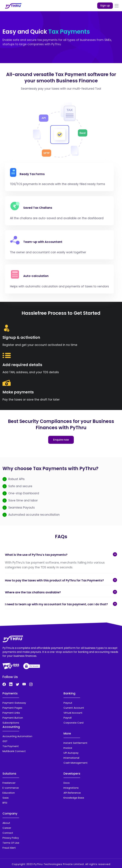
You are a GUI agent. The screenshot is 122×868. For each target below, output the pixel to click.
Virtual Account (73, 713)
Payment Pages (12, 708)
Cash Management (76, 763)
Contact (8, 833)
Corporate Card (73, 723)
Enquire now (61, 440)
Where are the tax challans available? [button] (33, 592)
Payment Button (13, 718)
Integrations (71, 788)
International (71, 758)
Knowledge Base (74, 798)
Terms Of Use (11, 843)
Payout (68, 703)
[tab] (61, 554)
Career (7, 828)
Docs (67, 783)
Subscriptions (11, 723)
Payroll (67, 718)
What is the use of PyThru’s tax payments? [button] (36, 555)
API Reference (72, 793)
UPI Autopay (71, 753)
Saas (6, 798)
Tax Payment (11, 746)
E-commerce (11, 788)
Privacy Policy (11, 838)
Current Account (74, 708)
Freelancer (9, 783)
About (6, 823)
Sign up (105, 6)
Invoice (68, 748)
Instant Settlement (75, 743)
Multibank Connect (14, 751)
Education (9, 793)
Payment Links (11, 713)
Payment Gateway (14, 703)
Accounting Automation (17, 736)
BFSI (5, 803)
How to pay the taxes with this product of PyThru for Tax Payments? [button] (54, 580)
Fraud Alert (9, 848)
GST (5, 741)
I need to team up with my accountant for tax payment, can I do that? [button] (56, 604)
